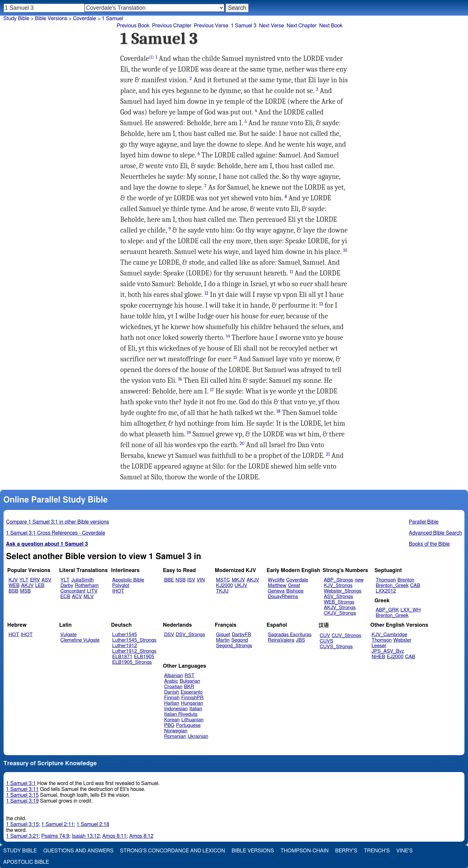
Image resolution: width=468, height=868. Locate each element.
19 (189, 433)
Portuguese (188, 725)
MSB (25, 591)
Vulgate (69, 635)
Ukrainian (198, 736)
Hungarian (192, 703)
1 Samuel (112, 19)
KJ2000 (225, 586)
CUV (325, 636)
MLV (89, 597)
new (359, 580)
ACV (77, 597)
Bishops (295, 591)
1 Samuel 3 (244, 26)
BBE (169, 580)
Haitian (172, 703)
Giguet (223, 635)
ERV (35, 580)
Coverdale (297, 580)
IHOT (118, 591)
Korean (172, 720)
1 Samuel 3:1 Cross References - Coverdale (56, 533)
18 (279, 411)
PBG (169, 725)
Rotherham (87, 586)
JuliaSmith (82, 580)
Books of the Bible (429, 544)
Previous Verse (211, 26)
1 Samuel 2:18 (93, 824)
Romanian (175, 736)
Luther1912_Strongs (134, 651)
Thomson (386, 580)
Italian (196, 709)
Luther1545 (124, 635)
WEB (14, 586)
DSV (169, 635)
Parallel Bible (424, 522)
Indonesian (176, 709)
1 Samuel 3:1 (21, 783)
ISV (191, 580)
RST (190, 676)
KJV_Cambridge (389, 635)
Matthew (277, 586)
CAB (415, 586)
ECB (65, 597)
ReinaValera (281, 640)
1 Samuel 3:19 (22, 801)
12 (206, 293)
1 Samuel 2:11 (58, 824)
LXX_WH (410, 610)
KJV (13, 580)
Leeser (379, 646)
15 (235, 358)
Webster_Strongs (343, 591)
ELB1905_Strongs (132, 662)
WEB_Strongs (339, 602)
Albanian (174, 676)
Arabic (171, 681)
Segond (239, 640)
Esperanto (192, 692)
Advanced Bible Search (435, 533)
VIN (201, 580)
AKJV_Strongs (340, 608)
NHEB (378, 657)
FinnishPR (193, 698)
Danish (172, 692)
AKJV (27, 586)
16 (180, 379)
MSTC (223, 580)
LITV (92, 591)
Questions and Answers (78, 851)
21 (328, 454)
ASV (46, 580)
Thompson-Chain (305, 851)
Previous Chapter (172, 26)
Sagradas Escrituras (290, 635)
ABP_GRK (387, 610)
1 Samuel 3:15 (22, 795)
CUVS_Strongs (336, 647)
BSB (13, 591)
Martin (223, 640)
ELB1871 (122, 657)
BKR (189, 687)
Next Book (331, 26)
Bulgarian (190, 681)
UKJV (241, 586)
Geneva (276, 591)
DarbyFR (241, 635)
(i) (152, 57)
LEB (40, 586)
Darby (67, 586)
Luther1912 (124, 646)
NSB (181, 580)
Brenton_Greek (392, 586)
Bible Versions (51, 19)
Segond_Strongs (234, 646)
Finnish (172, 698)
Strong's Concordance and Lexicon (172, 851)
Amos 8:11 (115, 836)
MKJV (238, 580)
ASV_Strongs (338, 597)
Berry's (346, 851)
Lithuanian (193, 720)
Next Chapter (302, 26)
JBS (300, 640)
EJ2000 (395, 657)
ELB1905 (144, 657)
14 (228, 336)
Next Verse (272, 26)
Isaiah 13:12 (86, 836)
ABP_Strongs (338, 580)
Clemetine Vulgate (80, 640)
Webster (402, 640)
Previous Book (133, 26)
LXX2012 (386, 591)
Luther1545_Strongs (134, 640)
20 (242, 443)
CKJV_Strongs (340, 613)
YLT (24, 580)
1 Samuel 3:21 (22, 836)
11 (291, 272)
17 (212, 390)
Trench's (377, 851)
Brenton (406, 580)
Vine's (405, 851)
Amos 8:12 (141, 836)
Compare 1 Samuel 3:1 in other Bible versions (58, 522)
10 (345, 250)
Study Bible (16, 19)
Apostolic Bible (26, 862)
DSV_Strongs (190, 635)
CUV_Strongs (346, 636)
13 (321, 304)
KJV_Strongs (338, 586)
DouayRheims (283, 597)
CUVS (327, 641)
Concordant (73, 591)
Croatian (173, 687)
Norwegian (176, 731)
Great (294, 586)
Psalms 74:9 (55, 836)
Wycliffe (276, 580)
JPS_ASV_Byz (388, 651)
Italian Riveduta (181, 714)
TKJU (222, 591)
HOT (14, 635)
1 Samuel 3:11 (22, 789)
